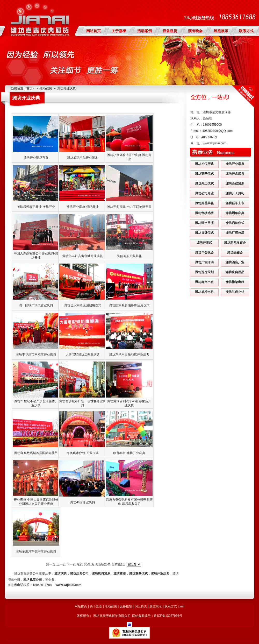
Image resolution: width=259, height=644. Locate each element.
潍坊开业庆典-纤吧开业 (83, 207)
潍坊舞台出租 (204, 282)
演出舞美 (141, 606)
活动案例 (145, 31)
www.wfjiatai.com (215, 143)
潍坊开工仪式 (204, 183)
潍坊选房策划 (204, 272)
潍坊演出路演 (204, 223)
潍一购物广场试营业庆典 (36, 305)
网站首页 (93, 31)
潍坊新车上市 (235, 203)
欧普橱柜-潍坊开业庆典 (129, 453)
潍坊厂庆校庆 (235, 233)
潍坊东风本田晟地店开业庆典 (129, 355)
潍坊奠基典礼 (204, 203)
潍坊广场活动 (204, 262)
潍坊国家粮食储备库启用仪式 (129, 305)
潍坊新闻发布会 (235, 243)
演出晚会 (195, 31)
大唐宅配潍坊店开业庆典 (83, 355)
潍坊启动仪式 (235, 223)
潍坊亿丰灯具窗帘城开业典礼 (83, 256)
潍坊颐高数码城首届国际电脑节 (36, 453)
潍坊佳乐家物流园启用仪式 (83, 305)
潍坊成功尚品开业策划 (83, 158)
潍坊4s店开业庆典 (83, 502)
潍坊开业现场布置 (36, 158)
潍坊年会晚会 (204, 252)
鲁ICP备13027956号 (168, 616)
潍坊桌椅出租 (204, 292)
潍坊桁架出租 (235, 282)
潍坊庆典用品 (235, 272)
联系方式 (246, 31)
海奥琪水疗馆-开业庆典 (83, 453)
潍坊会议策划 (235, 183)
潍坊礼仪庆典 (204, 164)
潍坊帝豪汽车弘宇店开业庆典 (36, 551)
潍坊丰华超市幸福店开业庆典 (36, 355)
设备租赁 (170, 31)
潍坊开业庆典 (67, 88)
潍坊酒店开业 (235, 262)
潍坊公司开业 (204, 193)
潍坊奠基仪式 (204, 174)
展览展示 (221, 31)
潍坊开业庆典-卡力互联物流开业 (129, 207)
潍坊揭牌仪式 (204, 233)
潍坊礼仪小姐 (235, 292)
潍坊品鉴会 (235, 252)
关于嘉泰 (119, 31)
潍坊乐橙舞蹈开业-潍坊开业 (36, 207)
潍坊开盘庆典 (235, 174)
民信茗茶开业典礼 (129, 256)
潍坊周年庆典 (235, 213)
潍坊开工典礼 (235, 193)
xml (182, 606)
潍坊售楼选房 (204, 213)
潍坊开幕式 (204, 243)
